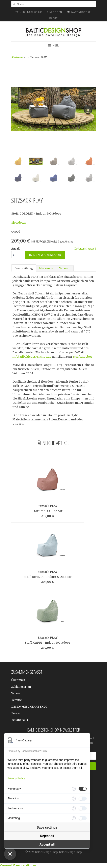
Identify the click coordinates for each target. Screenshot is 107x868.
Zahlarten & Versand (85, 249)
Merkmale (46, 268)
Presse (16, 713)
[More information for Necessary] (74, 789)
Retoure (17, 700)
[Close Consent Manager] (10, 854)
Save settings (47, 827)
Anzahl (16, 249)
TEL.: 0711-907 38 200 (29, 12)
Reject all (47, 836)
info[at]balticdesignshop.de (32, 357)
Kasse (54, 18)
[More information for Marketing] (74, 818)
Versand (65, 268)
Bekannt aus (20, 720)
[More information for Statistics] (74, 799)
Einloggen (54, 12)
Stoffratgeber (82, 357)
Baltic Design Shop (46, 852)
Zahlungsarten (21, 687)
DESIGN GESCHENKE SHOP (29, 707)
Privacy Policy (16, 778)
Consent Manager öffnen (18, 865)
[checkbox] (83, 789)
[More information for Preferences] (74, 808)
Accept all (47, 844)
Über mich (18, 680)
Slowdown (19, 223)
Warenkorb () (79, 12)
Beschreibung (24, 268)
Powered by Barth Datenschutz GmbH (28, 751)
